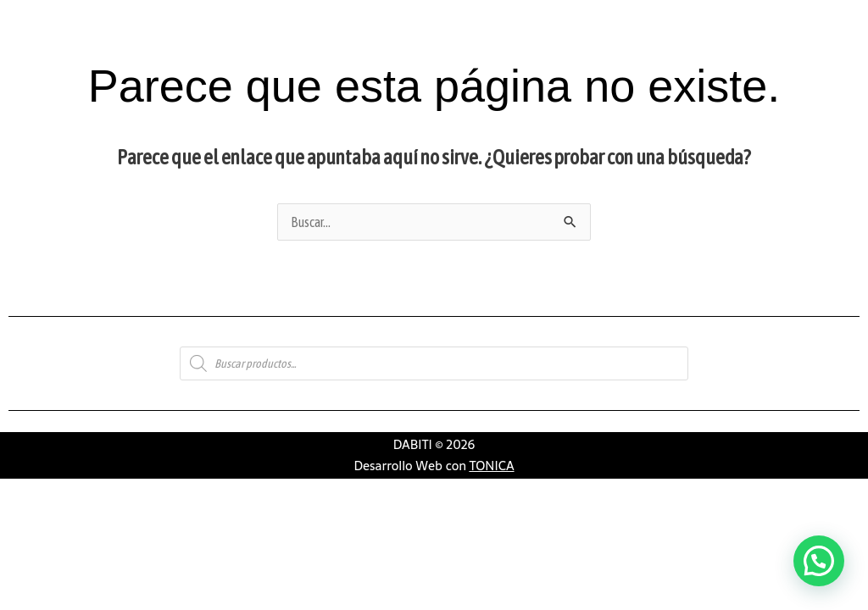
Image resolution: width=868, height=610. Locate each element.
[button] (819, 561)
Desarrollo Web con (434, 466)
